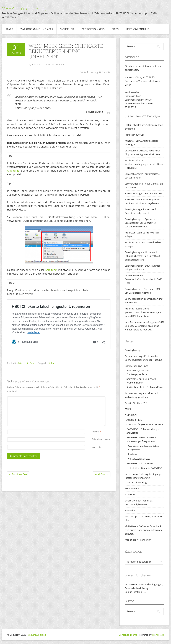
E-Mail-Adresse (101, 439)
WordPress (158, 635)
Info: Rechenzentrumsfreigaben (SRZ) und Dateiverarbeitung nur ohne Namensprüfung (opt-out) (144, 326)
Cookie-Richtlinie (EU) (136, 403)
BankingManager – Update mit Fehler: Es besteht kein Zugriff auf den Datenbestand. (142, 256)
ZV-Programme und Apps (37, 29)
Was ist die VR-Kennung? (138, 540)
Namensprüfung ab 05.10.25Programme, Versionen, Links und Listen (143, 81)
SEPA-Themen (132, 488)
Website (97, 447)
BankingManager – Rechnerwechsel (143, 193)
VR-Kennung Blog (24, 8)
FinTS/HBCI (131, 415)
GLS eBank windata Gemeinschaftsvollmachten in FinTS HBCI (143, 279)
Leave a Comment (55, 64)
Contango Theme (128, 635)
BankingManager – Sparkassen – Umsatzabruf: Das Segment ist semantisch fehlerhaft (142, 223)
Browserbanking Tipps (136, 366)
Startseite (130, 510)
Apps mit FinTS (134, 420)
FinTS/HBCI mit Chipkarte (140, 463)
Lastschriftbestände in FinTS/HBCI (144, 468)
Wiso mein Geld (26, 363)
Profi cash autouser (135, 135)
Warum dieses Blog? (137, 482)
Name (95, 431)
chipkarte (52, 363)
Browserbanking (93, 29)
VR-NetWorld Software (139, 459)
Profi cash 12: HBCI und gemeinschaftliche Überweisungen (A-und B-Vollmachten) (143, 312)
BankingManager (134, 350)
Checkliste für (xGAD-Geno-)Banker (145, 424)
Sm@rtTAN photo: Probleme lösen (145, 387)
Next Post (102, 474)
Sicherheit (67, 29)
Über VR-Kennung (138, 29)
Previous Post (18, 474)
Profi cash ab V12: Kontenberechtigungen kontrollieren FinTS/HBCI (144, 164)
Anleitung (13, 171)
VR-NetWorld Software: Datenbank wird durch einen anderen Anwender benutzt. (144, 530)
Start (9, 29)
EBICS (115, 29)
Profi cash (133, 454)
